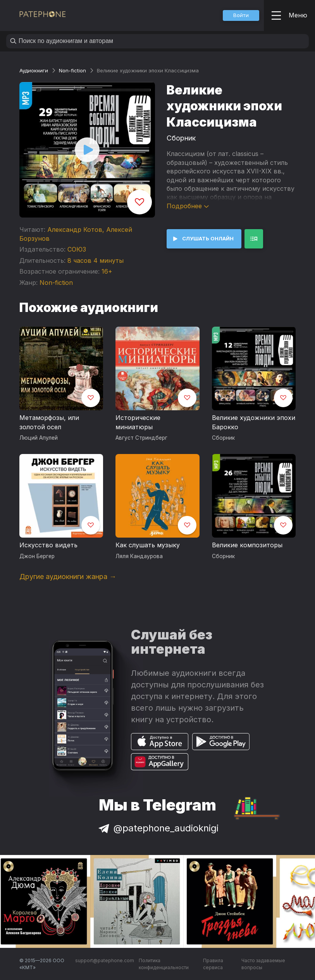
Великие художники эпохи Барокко (254, 422)
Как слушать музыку (148, 545)
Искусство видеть (48, 545)
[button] (241, 15)
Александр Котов (75, 230)
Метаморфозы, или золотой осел (49, 422)
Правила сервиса (213, 964)
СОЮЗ (77, 249)
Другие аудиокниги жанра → (68, 577)
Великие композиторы (247, 545)
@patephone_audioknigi (158, 828)
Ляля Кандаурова (139, 556)
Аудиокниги (34, 70)
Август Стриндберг (141, 438)
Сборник (181, 138)
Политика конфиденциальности (164, 964)
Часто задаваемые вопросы (263, 964)
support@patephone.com (105, 960)
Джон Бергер (37, 556)
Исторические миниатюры (138, 422)
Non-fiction (72, 70)
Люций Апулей (39, 438)
